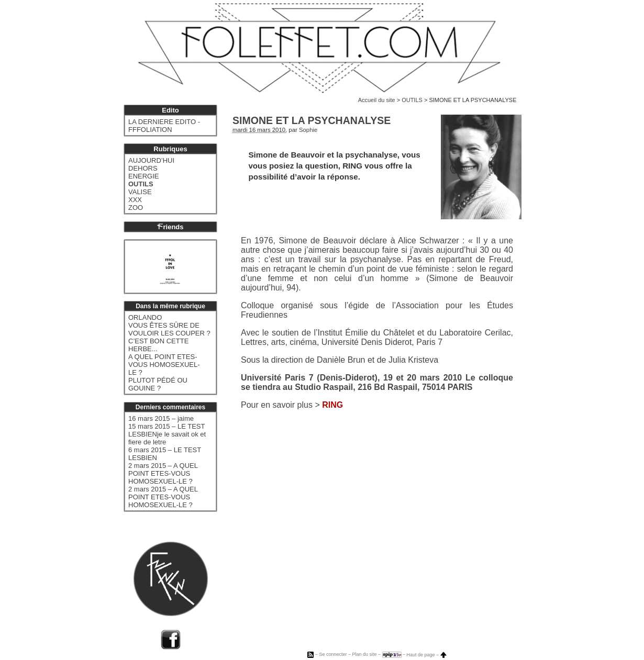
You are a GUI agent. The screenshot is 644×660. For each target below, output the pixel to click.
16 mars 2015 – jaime (161, 418)
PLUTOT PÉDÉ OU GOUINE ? (158, 384)
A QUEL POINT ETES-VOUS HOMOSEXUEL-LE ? (164, 365)
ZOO (136, 208)
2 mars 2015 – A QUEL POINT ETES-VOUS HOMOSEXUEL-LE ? (163, 473)
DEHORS (143, 168)
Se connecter (333, 655)
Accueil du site (377, 100)
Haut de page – (427, 655)
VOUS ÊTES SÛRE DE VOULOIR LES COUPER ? (169, 329)
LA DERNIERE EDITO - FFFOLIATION (164, 126)
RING (332, 405)
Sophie (308, 130)
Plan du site (364, 655)
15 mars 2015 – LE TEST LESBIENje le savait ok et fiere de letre (167, 434)
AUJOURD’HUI (151, 160)
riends (170, 227)
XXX (135, 200)
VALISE (140, 192)
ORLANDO (145, 317)
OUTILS (412, 100)
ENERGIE (144, 176)
